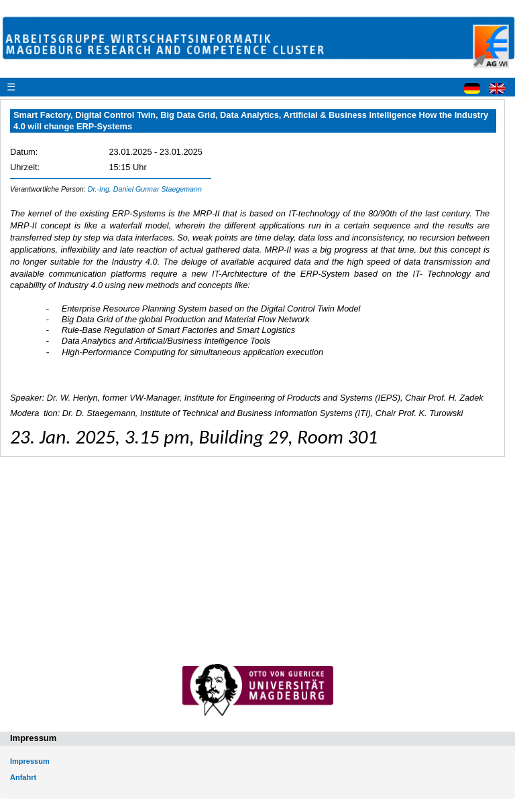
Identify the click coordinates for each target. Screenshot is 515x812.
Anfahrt (23, 777)
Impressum (30, 761)
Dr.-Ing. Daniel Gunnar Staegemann (145, 189)
